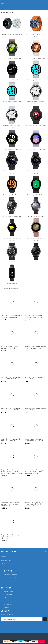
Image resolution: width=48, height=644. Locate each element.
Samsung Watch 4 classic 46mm (12, 172)
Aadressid (7, 604)
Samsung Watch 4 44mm (12, 195)
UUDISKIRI (5, 611)
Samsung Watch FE (12, 80)
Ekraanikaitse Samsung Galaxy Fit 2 (33, 378)
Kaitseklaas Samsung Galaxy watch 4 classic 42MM (12, 316)
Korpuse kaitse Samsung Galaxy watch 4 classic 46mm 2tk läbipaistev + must (12, 472)
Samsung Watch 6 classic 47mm (36, 103)
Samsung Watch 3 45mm (12, 216)
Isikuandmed (8, 592)
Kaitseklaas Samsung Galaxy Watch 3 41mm (35, 409)
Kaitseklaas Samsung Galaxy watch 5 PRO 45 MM (12, 378)
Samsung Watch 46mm (12, 262)
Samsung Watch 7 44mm (12, 58)
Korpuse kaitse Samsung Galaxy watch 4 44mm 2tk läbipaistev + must (35, 472)
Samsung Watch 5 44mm (12, 149)
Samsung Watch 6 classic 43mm (12, 127)
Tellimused (7, 598)
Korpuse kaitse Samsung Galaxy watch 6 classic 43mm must (10, 504)
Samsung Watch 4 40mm (36, 195)
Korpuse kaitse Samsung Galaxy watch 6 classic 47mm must (34, 504)
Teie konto (6, 588)
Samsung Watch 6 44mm (36, 80)
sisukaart (7, 584)
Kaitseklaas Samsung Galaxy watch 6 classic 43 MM (35, 347)
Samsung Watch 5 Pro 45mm (36, 125)
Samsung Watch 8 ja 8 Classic (12, 34)
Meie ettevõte (8, 571)
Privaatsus (7, 581)
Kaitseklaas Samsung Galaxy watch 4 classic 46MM (12, 409)
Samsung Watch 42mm (36, 262)
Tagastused (8, 595)
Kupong (6, 607)
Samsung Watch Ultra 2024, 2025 (36, 36)
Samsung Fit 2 (12, 284)
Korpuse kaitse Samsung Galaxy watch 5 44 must (34, 440)
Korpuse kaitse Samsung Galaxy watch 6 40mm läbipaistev (10, 537)
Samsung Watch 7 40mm (36, 58)
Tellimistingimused (10, 575)
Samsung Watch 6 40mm (12, 102)
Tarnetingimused (9, 578)
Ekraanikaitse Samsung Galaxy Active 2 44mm (33, 316)
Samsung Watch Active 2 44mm (12, 239)
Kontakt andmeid (10, 552)
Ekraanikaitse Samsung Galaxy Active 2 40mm (10, 347)
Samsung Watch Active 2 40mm (36, 239)
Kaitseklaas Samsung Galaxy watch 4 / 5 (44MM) (12, 440)
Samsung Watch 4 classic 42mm (36, 172)
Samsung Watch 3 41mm (36, 216)
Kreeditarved (8, 601)
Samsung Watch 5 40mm (36, 149)
